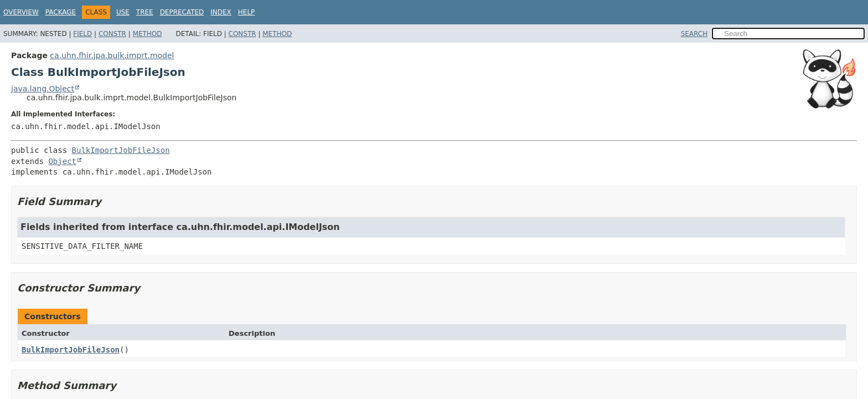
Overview (21, 12)
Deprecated (182, 12)
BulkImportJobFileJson (121, 150)
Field (82, 34)
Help (247, 12)
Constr (112, 34)
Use (123, 12)
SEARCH (694, 34)
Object (62, 161)
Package (61, 12)
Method (148, 34)
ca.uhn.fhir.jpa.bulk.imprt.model (112, 55)
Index (221, 12)
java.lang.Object (43, 89)
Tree (145, 12)
